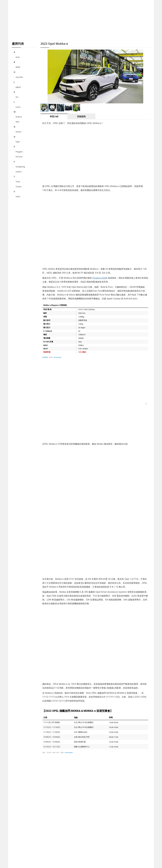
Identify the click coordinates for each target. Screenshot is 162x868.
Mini (18, 122)
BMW (18, 67)
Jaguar (18, 87)
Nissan (19, 132)
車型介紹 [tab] (54, 116)
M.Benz (19, 117)
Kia (17, 97)
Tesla (18, 181)
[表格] (95, 331)
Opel (18, 142)
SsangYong (20, 167)
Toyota (19, 186)
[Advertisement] (81, 24)
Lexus (18, 107)
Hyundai (19, 77)
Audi (18, 57)
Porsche (19, 157)
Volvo (18, 196)
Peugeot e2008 (100, 278)
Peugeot (19, 152)
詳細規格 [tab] (81, 116)
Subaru (19, 172)
